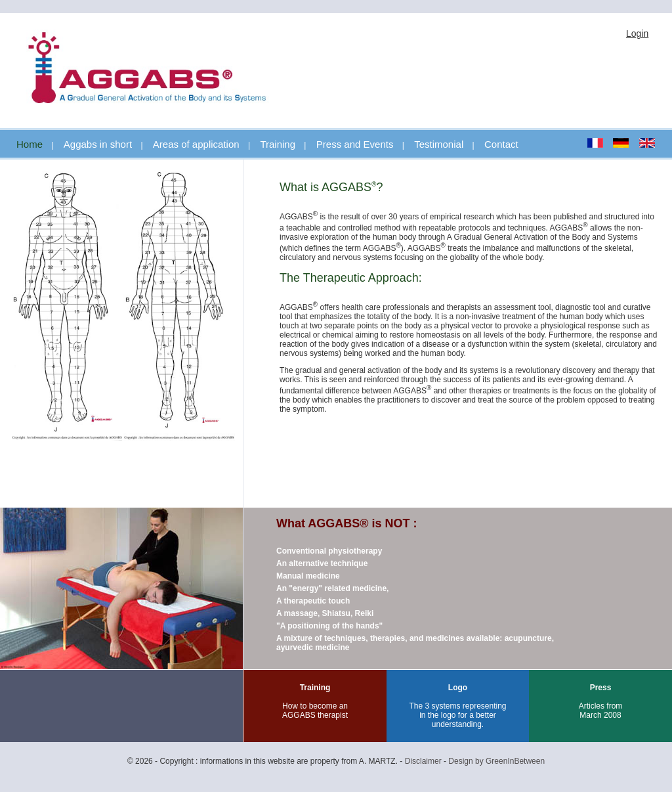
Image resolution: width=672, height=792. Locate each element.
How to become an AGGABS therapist (315, 711)
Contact (501, 144)
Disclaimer (423, 761)
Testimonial (439, 144)
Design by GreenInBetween (496, 761)
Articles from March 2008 (601, 711)
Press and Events (355, 144)
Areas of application (196, 144)
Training (278, 144)
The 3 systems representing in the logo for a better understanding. (457, 715)
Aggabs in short (98, 144)
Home (30, 144)
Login (637, 33)
